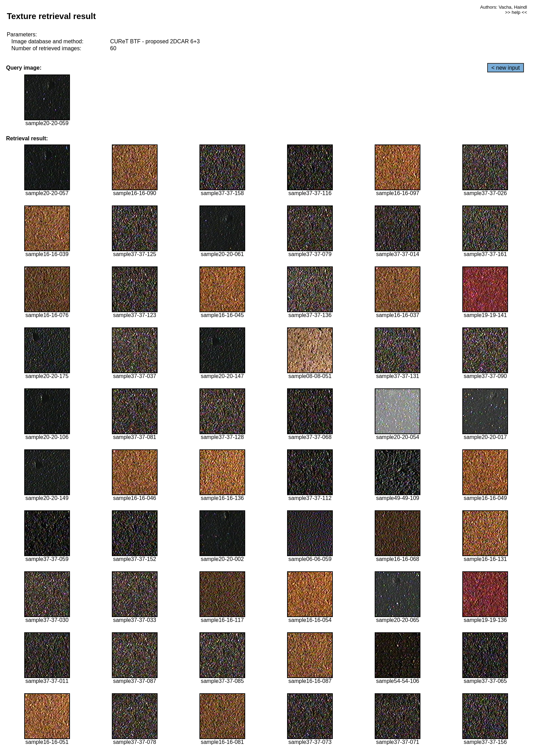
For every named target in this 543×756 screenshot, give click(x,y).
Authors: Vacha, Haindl (504, 7)
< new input (506, 68)
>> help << (516, 12)
